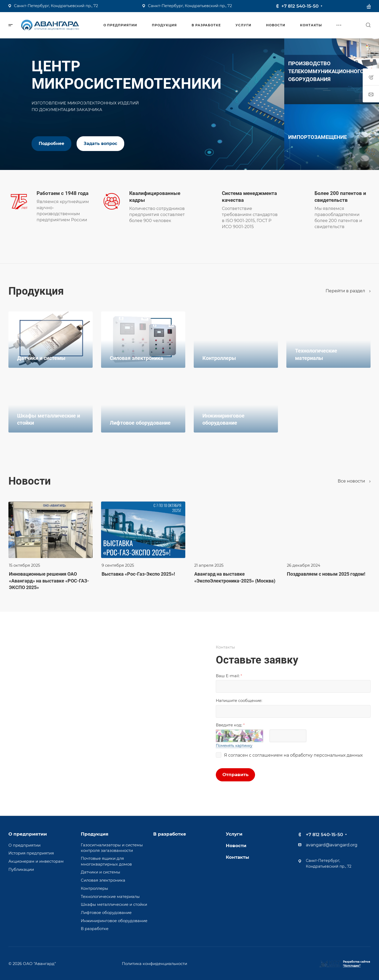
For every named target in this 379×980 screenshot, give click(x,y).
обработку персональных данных (326, 755)
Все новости (354, 481)
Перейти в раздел (348, 291)
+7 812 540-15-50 (300, 6)
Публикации (21, 870)
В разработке (95, 929)
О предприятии (28, 834)
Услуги (234, 834)
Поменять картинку (234, 746)
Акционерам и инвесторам (36, 861)
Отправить (235, 775)
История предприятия (31, 853)
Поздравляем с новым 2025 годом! (326, 574)
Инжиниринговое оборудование (114, 921)
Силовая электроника (103, 880)
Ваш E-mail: (229, 676)
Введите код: (230, 725)
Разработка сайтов (356, 964)
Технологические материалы (110, 897)
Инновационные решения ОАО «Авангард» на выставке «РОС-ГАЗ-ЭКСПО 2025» (49, 581)
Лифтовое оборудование (106, 913)
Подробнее (51, 144)
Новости (236, 846)
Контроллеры (94, 888)
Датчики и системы (101, 872)
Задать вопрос (100, 144)
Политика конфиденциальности (154, 963)
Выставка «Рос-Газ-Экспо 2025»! (138, 574)
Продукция (95, 834)
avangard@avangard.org (332, 845)
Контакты (238, 857)
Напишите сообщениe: (239, 701)
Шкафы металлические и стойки (114, 904)
